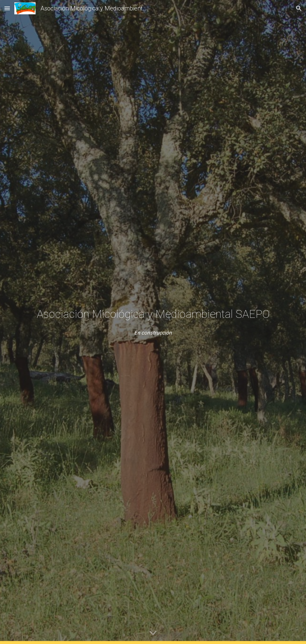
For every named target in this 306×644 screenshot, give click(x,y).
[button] (7, 8)
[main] (153, 314)
